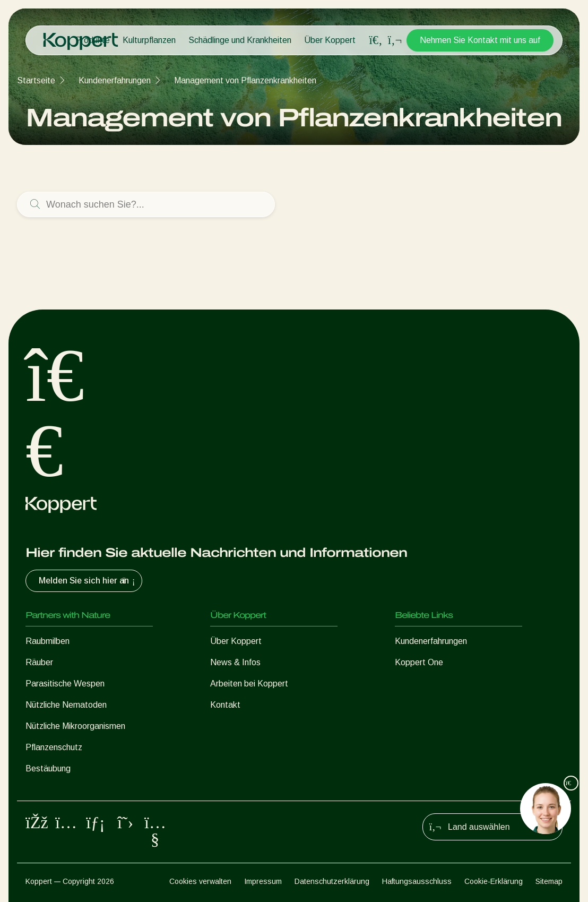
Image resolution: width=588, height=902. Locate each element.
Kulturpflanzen (149, 40)
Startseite (36, 80)
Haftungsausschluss (417, 881)
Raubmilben (47, 641)
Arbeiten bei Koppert (249, 684)
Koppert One (419, 662)
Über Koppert (330, 40)
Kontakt (225, 705)
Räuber (39, 662)
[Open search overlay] (376, 40)
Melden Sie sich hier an (88, 581)
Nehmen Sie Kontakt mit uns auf (480, 40)
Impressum (263, 881)
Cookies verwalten (200, 881)
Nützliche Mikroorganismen (75, 726)
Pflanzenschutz (54, 747)
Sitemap (549, 881)
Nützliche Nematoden (66, 705)
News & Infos (235, 662)
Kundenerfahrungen (115, 80)
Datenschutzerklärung (332, 881)
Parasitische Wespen (65, 684)
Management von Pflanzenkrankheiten (245, 80)
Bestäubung (48, 768)
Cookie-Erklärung (494, 881)
